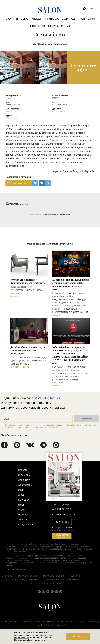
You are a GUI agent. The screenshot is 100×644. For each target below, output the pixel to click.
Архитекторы (52, 19)
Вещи (73, 19)
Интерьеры (22, 19)
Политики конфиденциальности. (30, 640)
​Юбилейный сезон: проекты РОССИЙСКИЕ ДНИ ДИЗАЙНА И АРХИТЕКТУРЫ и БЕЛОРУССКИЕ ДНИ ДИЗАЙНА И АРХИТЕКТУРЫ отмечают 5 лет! (70, 355)
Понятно (78, 637)
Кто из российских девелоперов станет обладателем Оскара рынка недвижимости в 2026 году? (71, 284)
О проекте (7, 576)
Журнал (91, 19)
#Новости (14, 296)
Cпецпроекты (26, 525)
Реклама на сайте (28, 576)
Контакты (76, 576)
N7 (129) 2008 (11, 118)
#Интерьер (15, 367)
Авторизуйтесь (36, 214)
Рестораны (53, 26)
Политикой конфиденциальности (20, 428)
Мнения (65, 26)
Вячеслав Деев (12, 111)
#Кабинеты (25, 367)
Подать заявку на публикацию (22, 579)
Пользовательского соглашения (81, 425)
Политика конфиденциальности (44, 583)
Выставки (24, 500)
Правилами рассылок (47, 428)
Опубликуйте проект (62, 536)
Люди (82, 19)
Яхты (33, 26)
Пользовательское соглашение (61, 579)
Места (65, 19)
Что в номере (62, 522)
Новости (9, 19)
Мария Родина (59, 111)
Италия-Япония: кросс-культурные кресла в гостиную (28, 281)
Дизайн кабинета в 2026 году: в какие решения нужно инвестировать (28, 350)
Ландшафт (37, 19)
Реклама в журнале (54, 576)
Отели (41, 26)
